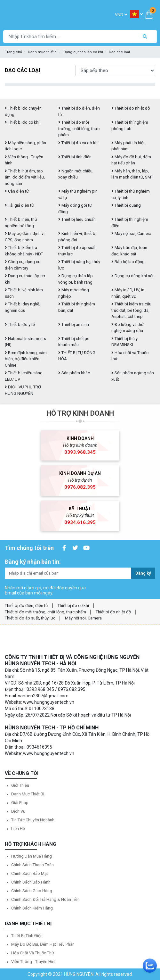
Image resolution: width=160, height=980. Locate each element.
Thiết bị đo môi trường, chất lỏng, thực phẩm (79, 129)
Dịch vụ (18, 811)
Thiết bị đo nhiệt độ (131, 108)
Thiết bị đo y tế (20, 324)
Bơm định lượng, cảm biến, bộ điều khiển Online (26, 359)
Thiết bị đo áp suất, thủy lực (30, 618)
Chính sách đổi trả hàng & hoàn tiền (45, 899)
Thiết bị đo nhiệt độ (113, 612)
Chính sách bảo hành (31, 882)
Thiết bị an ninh (74, 324)
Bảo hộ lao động (128, 262)
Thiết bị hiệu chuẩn (77, 219)
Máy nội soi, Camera (131, 233)
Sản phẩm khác (74, 373)
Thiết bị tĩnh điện (75, 157)
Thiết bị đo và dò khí (78, 143)
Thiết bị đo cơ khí (22, 122)
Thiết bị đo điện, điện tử (26, 606)
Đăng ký (143, 573)
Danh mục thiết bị (43, 52)
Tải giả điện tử (19, 205)
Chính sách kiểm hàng (32, 908)
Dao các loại (119, 52)
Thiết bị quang (126, 205)
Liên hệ (18, 829)
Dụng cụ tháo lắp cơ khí (83, 52)
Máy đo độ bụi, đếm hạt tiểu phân (43, 944)
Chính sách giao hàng (32, 891)
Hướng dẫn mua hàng (32, 856)
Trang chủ (13, 52)
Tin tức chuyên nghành (33, 820)
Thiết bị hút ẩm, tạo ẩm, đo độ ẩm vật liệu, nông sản (25, 177)
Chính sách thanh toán (32, 865)
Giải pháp (20, 803)
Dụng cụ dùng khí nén (133, 276)
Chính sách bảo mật (30, 873)
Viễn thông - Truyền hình (34, 962)
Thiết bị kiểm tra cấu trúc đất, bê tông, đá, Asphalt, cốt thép (131, 310)
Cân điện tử (17, 191)
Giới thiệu (20, 785)
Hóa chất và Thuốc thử (33, 953)
